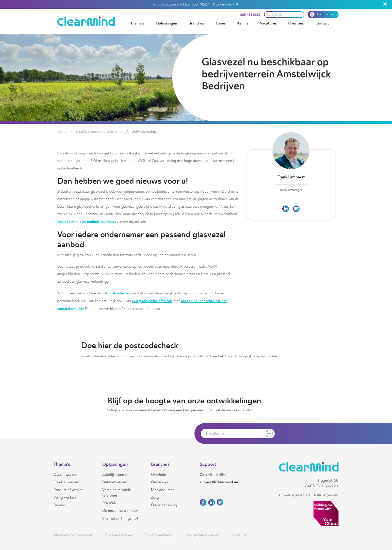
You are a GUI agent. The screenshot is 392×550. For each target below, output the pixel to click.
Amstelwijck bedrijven (143, 131)
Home (62, 132)
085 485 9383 (250, 15)
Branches (196, 23)
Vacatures (268, 23)
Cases (221, 23)
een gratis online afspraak (152, 301)
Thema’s (137, 23)
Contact (322, 23)
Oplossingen (166, 23)
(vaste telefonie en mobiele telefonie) (86, 222)
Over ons (296, 23)
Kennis (243, 23)
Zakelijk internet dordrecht (96, 132)
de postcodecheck (118, 293)
